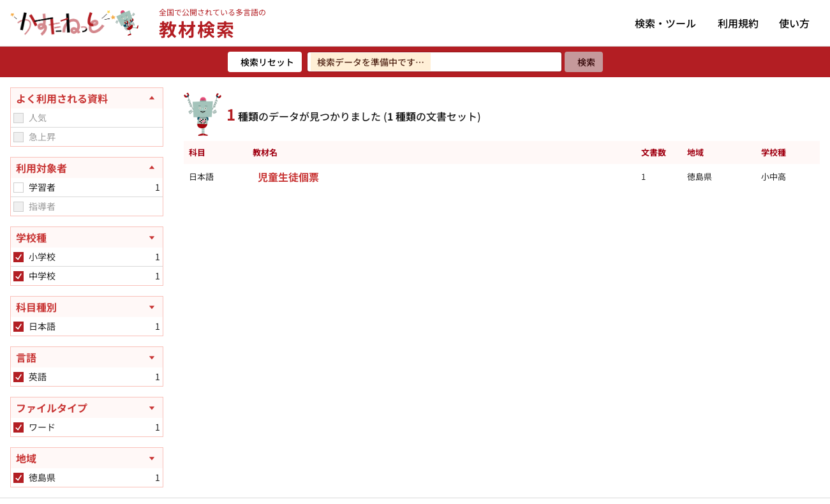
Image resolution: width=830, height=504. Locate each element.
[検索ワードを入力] (434, 62)
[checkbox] (19, 118)
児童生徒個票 (288, 177)
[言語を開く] (87, 357)
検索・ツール (665, 23)
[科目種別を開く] (87, 307)
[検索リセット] (265, 62)
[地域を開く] (87, 458)
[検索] (584, 62)
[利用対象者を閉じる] (87, 168)
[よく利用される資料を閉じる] (87, 98)
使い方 (794, 23)
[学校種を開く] (87, 237)
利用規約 (738, 23)
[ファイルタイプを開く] (87, 408)
